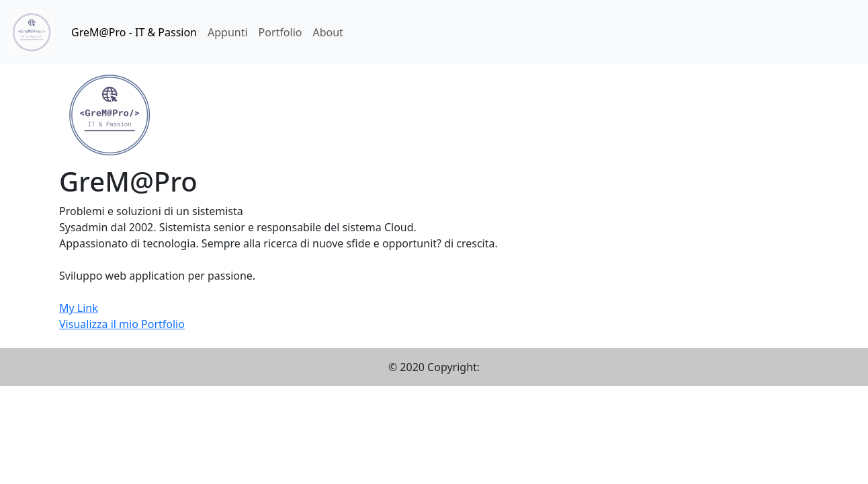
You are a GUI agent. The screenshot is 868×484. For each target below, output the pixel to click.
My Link (79, 308)
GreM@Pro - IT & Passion (134, 32)
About (328, 32)
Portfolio (280, 32)
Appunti (228, 32)
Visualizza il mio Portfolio (122, 324)
